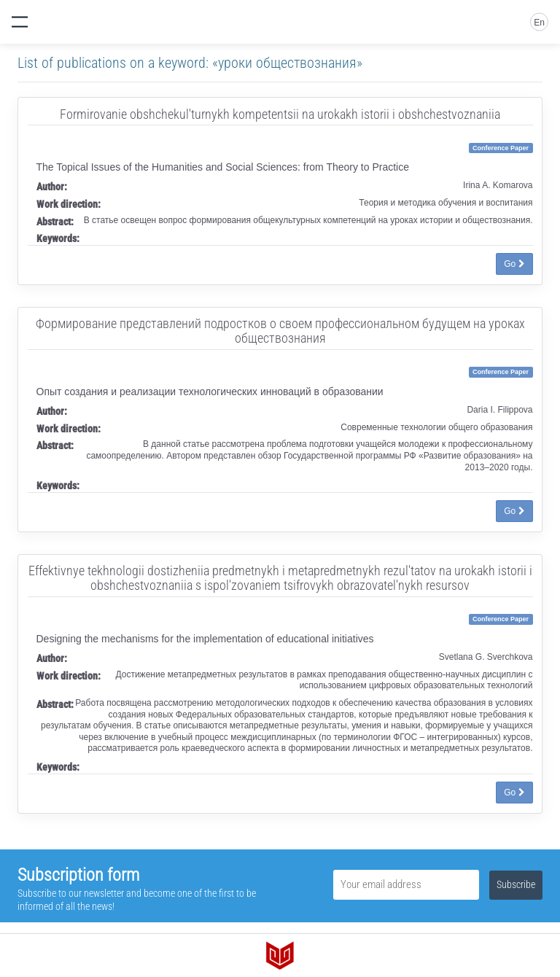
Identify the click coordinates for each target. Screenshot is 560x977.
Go (514, 264)
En (539, 23)
